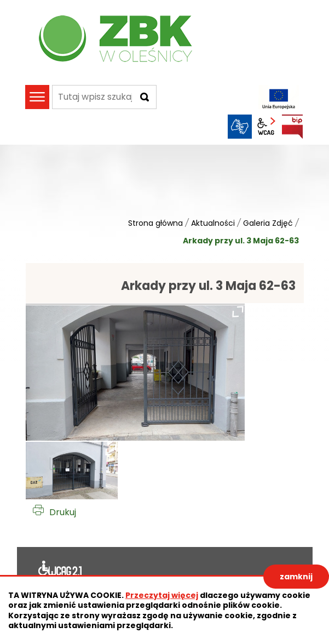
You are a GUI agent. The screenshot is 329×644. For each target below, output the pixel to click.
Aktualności (213, 223)
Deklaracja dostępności (60, 571)
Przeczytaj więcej (162, 595)
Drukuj (63, 512)
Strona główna (155, 223)
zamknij (296, 577)
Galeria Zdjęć (268, 223)
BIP (292, 127)
